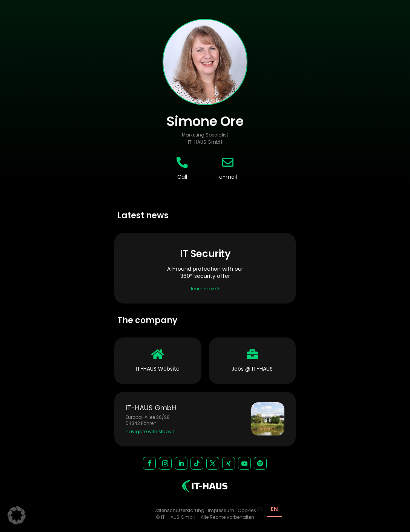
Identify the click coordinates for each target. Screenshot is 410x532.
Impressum (221, 510)
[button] (17, 515)
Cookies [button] (247, 510)
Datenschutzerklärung (179, 510)
